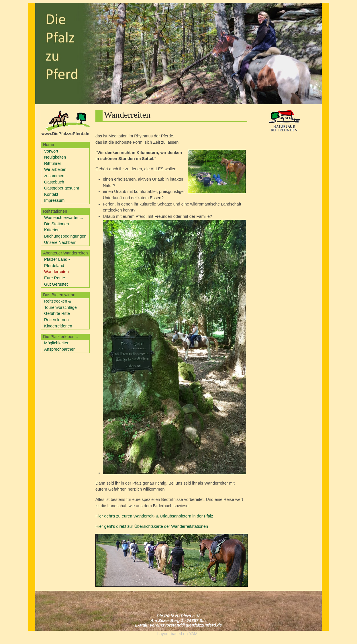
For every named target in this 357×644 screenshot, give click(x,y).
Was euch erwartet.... (64, 218)
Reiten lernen (56, 320)
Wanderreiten (56, 272)
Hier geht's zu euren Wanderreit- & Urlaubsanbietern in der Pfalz (154, 516)
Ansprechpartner (59, 349)
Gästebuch (54, 182)
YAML (194, 634)
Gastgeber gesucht (62, 188)
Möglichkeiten (57, 343)
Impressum (54, 200)
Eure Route (55, 278)
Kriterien (52, 230)
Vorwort (51, 151)
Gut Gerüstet (56, 284)
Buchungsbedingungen (65, 236)
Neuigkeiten (55, 157)
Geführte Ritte (57, 313)
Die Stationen (57, 224)
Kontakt (51, 194)
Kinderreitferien (58, 326)
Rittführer (53, 163)
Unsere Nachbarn (60, 242)
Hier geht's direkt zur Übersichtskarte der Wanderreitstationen (152, 526)
